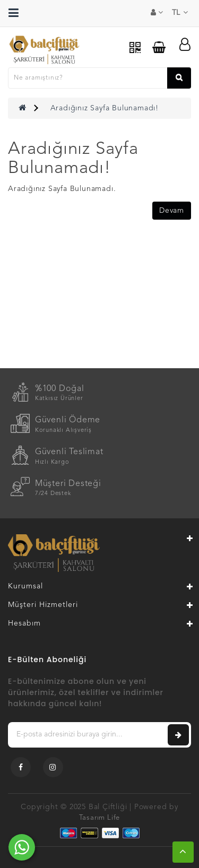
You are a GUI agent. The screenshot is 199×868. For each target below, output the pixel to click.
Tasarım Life (100, 818)
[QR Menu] (135, 48)
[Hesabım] (185, 45)
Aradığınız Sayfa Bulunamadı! (105, 108)
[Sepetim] (159, 47)
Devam (172, 211)
